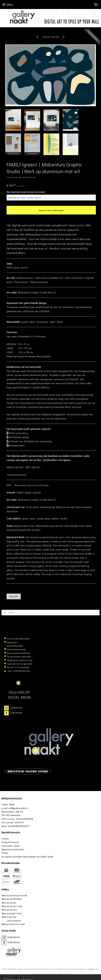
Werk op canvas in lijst (12, 906)
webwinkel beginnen (39, 974)
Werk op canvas (9, 903)
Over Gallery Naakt (11, 846)
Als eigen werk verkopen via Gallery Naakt (27, 857)
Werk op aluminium (11, 924)
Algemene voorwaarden (13, 849)
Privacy (5, 853)
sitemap (92, 969)
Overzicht (14, 596)
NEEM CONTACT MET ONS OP (24, 467)
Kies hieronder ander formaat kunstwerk (26, 192)
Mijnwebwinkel (64, 974)
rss (97, 969)
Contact (5, 839)
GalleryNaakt (16, 708)
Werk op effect (12, 899)
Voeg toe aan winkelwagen (51, 210)
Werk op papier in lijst (12, 913)
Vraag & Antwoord (10, 842)
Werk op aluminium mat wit (14, 895)
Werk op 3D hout (9, 910)
